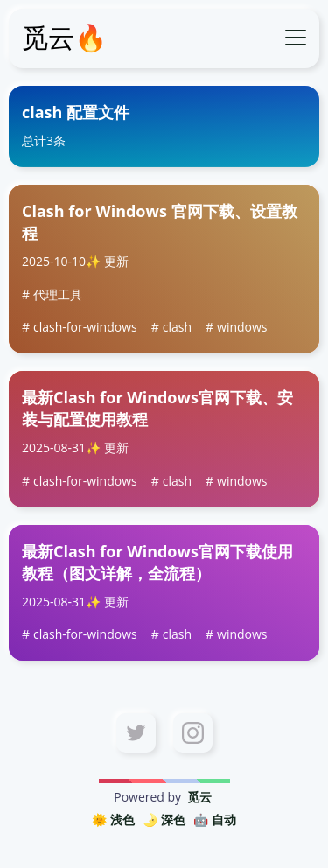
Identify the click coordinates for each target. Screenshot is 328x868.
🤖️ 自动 (215, 819)
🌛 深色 (164, 819)
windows (242, 327)
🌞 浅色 (113, 819)
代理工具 (58, 294)
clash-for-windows (85, 327)
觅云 (199, 797)
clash (177, 327)
